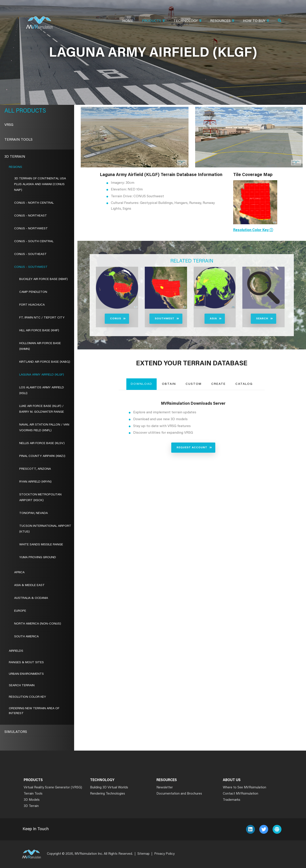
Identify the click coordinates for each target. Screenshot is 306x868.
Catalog (244, 384)
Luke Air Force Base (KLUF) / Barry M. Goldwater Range (42, 409)
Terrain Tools (18, 140)
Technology (187, 21)
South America (26, 637)
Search (242, 319)
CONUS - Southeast (30, 254)
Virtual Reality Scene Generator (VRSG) (53, 788)
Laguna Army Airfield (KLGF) (42, 375)
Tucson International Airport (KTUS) (45, 529)
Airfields (16, 651)
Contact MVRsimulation (241, 794)
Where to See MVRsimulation (244, 788)
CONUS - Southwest (31, 267)
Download (141, 384)
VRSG (9, 125)
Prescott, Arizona (35, 469)
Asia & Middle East (29, 585)
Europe (20, 611)
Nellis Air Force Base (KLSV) (42, 443)
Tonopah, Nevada (34, 513)
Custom (194, 384)
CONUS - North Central (34, 203)
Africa (19, 573)
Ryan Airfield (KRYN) (35, 482)
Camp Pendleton (33, 292)
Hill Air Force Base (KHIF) (39, 331)
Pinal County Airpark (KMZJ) (42, 456)
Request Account (192, 448)
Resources (222, 21)
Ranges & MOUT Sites (26, 663)
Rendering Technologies (108, 794)
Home (128, 21)
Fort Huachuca (32, 305)
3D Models (32, 800)
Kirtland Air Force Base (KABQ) (45, 362)
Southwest (144, 319)
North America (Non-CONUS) (38, 624)
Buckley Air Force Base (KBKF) (43, 279)
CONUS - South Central (34, 241)
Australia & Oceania (31, 598)
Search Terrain (22, 686)
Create (218, 384)
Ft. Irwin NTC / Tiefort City (42, 318)
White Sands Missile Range (41, 545)
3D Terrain (15, 157)
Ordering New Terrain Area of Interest (34, 711)
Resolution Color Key (27, 697)
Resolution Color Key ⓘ (253, 230)
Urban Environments (26, 674)
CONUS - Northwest (31, 229)
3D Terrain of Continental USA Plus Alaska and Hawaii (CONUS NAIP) (40, 184)
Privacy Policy (164, 854)
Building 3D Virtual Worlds (109, 788)
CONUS (95, 319)
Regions (15, 167)
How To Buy (256, 21)
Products (153, 21)
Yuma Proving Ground (38, 558)
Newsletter (165, 788)
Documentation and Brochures (179, 794)
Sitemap (143, 854)
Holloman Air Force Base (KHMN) (40, 346)
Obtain (169, 384)
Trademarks (232, 800)
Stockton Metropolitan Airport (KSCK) (40, 498)
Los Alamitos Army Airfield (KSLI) (42, 391)
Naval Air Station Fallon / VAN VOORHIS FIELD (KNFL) (44, 428)
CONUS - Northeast (31, 216)
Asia (193, 319)
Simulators (16, 732)
